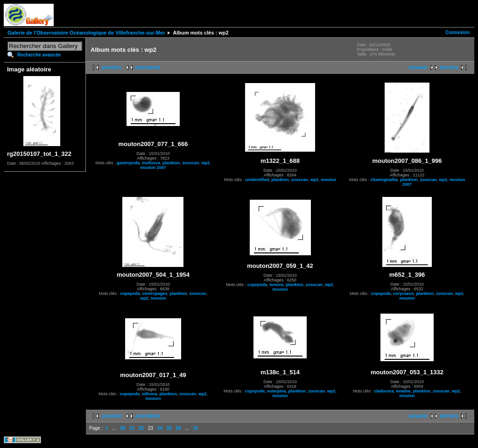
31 (196, 428)
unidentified (257, 180)
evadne (403, 391)
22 (141, 428)
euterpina (277, 391)
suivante (418, 67)
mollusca (151, 163)
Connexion (457, 32)
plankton (171, 163)
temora (276, 285)
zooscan (191, 163)
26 (179, 428)
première (112, 67)
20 (123, 428)
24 (160, 428)
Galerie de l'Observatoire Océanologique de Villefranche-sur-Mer (86, 33)
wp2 (206, 163)
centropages (155, 294)
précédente (148, 67)
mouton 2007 (153, 168)
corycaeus (404, 294)
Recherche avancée (39, 55)
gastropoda (128, 163)
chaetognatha (384, 180)
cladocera (384, 391)
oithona (150, 394)
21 (132, 428)
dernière (449, 67)
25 (169, 428)
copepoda (130, 294)
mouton (328, 180)
